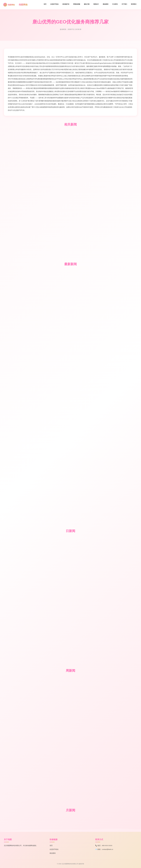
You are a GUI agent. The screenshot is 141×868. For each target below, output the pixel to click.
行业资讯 (115, 4)
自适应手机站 (54, 4)
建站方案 (87, 4)
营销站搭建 (77, 4)
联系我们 (134, 4)
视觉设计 (96, 4)
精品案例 (106, 4)
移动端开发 (66, 4)
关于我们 (124, 4)
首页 (45, 4)
